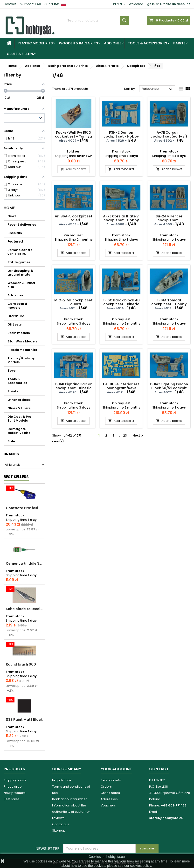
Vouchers (108, 805)
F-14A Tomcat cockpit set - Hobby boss (169, 304)
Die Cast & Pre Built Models (19, 419)
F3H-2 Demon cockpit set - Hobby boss (121, 136)
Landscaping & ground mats (20, 273)
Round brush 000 (21, 664)
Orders (106, 787)
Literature (16, 316)
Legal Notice (62, 780)
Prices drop (13, 787)
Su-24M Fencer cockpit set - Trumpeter (169, 220)
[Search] (97, 21)
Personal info (111, 780)
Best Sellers (16, 477)
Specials (15, 233)
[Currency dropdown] (120, 4)
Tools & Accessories (147, 43)
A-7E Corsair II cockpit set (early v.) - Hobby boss (169, 136)
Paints (179, 43)
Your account (116, 769)
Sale (11, 441)
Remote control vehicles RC (21, 252)
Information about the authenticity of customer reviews (71, 812)
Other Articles (19, 400)
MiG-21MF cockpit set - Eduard (73, 302)
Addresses (109, 799)
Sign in (150, 4)
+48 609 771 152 (47, 4)
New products (15, 793)
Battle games (19, 262)
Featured (15, 241)
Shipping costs (15, 780)
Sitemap (59, 830)
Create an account (175, 4)
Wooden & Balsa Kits (78, 43)
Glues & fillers (20, 54)
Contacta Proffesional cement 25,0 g (24, 508)
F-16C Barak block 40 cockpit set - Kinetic (121, 302)
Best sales (12, 799)
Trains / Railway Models (21, 360)
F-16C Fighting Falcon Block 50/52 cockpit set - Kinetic (169, 388)
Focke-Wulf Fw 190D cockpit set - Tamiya (73, 134)
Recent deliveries (22, 225)
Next (138, 435)
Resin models (19, 333)
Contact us (61, 824)
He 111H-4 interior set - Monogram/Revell (121, 386)
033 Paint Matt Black (24, 720)
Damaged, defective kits (19, 431)
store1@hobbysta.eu (166, 818)
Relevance (158, 89)
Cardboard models (17, 306)
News (12, 216)
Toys (11, 371)
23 (125, 435)
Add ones (113, 43)
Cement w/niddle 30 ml (24, 563)
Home (9, 208)
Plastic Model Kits (35, 43)
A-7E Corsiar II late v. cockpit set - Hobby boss (121, 220)
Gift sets (14, 324)
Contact (10, 4)
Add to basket (73, 169)
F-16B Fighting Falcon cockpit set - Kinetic (74, 386)
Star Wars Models (22, 341)
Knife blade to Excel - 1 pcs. (24, 609)
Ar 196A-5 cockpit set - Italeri (74, 218)
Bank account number (69, 799)
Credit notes (110, 793)
